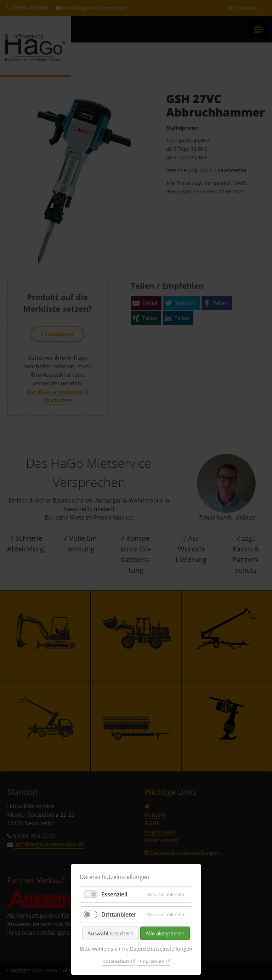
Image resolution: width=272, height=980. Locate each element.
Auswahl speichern (110, 933)
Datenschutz (116, 961)
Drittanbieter (119, 914)
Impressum (152, 961)
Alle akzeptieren (165, 933)
